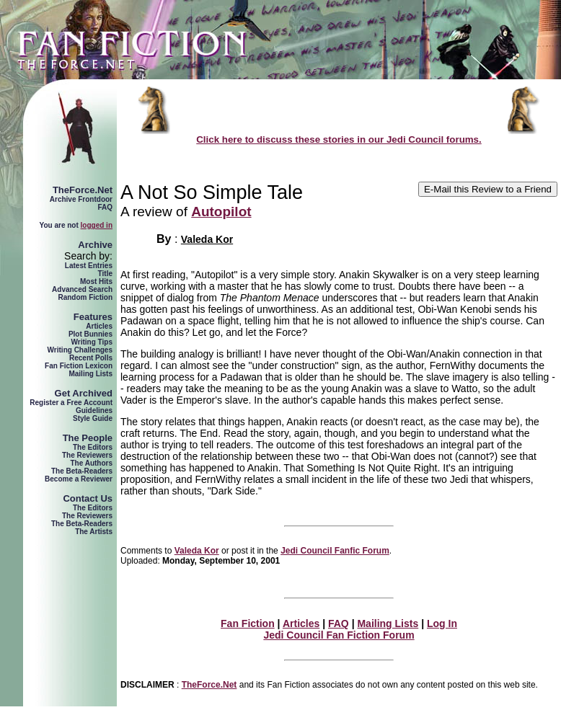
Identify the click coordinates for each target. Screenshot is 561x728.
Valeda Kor (207, 239)
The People (88, 438)
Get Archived (84, 393)
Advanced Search (82, 289)
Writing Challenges (80, 350)
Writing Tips (92, 342)
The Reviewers (87, 455)
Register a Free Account (71, 403)
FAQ (105, 207)
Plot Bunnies (90, 334)
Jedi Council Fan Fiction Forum (339, 635)
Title (105, 274)
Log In (442, 623)
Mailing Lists (90, 374)
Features (93, 317)
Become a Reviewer (79, 479)
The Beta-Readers (82, 471)
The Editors (93, 447)
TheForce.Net (83, 190)
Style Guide (93, 418)
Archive (95, 245)
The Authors (91, 463)
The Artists (94, 532)
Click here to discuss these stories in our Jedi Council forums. (339, 139)
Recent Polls (91, 358)
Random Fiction (85, 297)
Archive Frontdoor (81, 199)
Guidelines (94, 410)
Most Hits (96, 281)
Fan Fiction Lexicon (79, 366)
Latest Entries (89, 266)
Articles (99, 326)
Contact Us (88, 498)
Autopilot (221, 212)
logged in (97, 225)
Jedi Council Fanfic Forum (335, 551)
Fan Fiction (248, 623)
